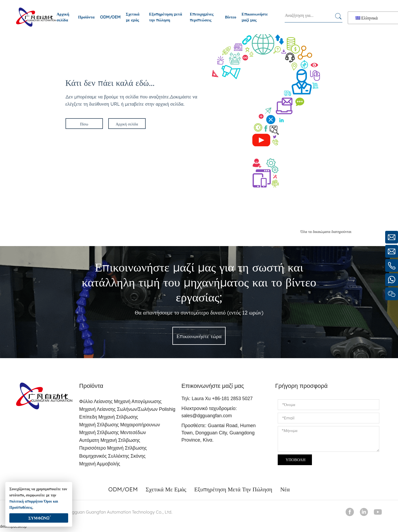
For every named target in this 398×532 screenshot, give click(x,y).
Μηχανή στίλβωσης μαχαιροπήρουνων (120, 426)
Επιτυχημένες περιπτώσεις (202, 17)
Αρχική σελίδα (63, 17)
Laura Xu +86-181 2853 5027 (224, 399)
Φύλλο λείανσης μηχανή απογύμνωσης (121, 402)
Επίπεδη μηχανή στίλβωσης (109, 418)
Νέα (287, 492)
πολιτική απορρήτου (26, 501)
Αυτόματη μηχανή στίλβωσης (110, 442)
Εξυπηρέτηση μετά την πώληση (166, 17)
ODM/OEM (110, 17)
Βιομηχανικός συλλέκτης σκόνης (113, 458)
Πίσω (84, 124)
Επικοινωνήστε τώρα (199, 337)
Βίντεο (231, 17)
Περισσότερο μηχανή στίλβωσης (113, 450)
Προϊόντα (86, 17)
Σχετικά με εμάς (133, 17)
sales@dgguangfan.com (208, 416)
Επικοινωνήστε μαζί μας (255, 17)
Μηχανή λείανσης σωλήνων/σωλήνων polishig (128, 410)
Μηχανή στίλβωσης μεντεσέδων (113, 434)
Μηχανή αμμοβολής (99, 466)
